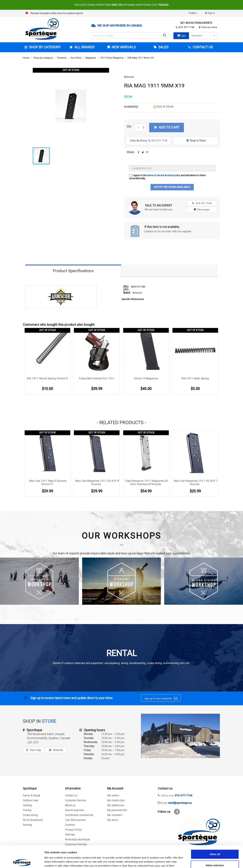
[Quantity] (138, 128)
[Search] (130, 36)
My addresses (116, 805)
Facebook (177, 812)
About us (70, 805)
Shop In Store (196, 141)
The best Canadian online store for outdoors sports (56, 13)
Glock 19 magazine (146, 378)
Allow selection (215, 843)
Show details (177, 861)
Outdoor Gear (31, 800)
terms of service (156, 175)
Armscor (129, 77)
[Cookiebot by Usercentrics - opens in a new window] (22, 861)
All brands (84, 47)
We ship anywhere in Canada (120, 26)
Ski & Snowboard (33, 820)
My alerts (113, 820)
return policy (174, 175)
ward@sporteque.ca (180, 803)
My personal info (117, 810)
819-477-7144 (186, 27)
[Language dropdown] (194, 13)
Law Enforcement (75, 820)
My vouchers (115, 815)
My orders (113, 795)
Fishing (27, 810)
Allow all (215, 832)
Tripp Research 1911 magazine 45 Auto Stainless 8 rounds (146, 482)
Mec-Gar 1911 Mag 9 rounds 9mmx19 (48, 482)
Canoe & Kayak (32, 795)
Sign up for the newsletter (161, 698)
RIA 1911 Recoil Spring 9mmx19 (47, 378)
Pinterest (147, 153)
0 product (204, 36)
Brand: (127, 293)
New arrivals (123, 47)
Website (58, 750)
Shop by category (44, 47)
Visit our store (209, 27)
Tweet (143, 153)
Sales (163, 47)
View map (35, 750)
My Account (115, 788)
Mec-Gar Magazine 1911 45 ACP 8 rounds (97, 482)
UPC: (126, 290)
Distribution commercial (79, 815)
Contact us (71, 795)
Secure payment (75, 810)
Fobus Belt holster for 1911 (97, 378)
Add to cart (167, 127)
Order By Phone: (148, 141)
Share (138, 153)
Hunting (27, 805)
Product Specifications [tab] (73, 271)
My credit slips (116, 800)
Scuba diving (30, 815)
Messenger (202, 210)
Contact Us (202, 47)
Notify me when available (172, 187)
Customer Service (76, 800)
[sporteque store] (180, 736)
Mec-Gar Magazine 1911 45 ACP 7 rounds (196, 482)
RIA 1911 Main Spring (195, 378)
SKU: (126, 287)
